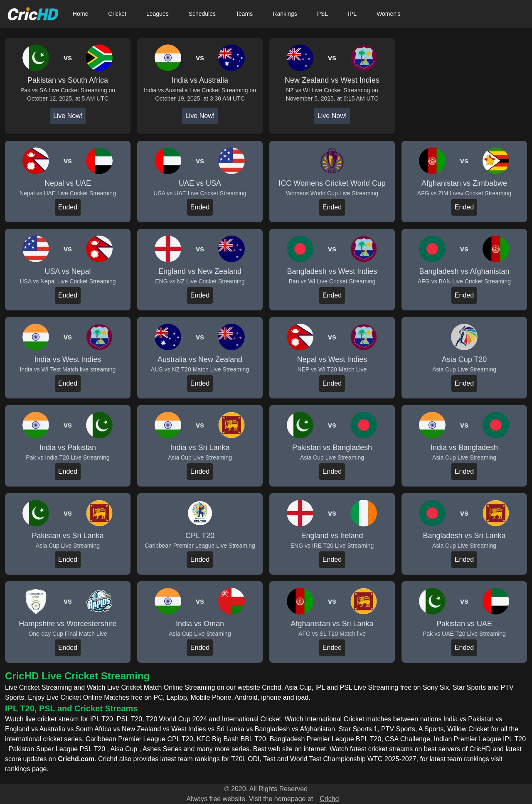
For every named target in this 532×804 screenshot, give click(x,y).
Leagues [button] (158, 14)
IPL (352, 14)
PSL (323, 14)
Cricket (117, 14)
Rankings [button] (285, 14)
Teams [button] (244, 14)
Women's (389, 14)
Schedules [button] (202, 14)
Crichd (329, 799)
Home (80, 14)
